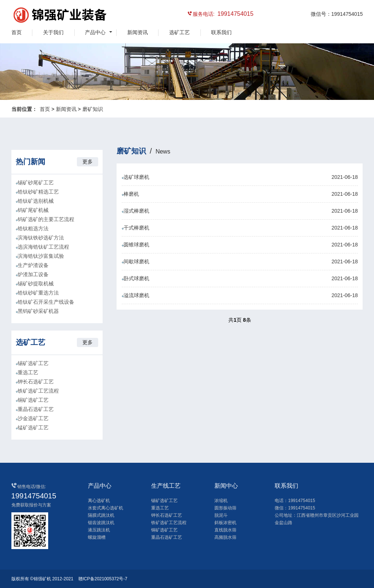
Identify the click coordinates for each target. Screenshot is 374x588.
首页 (17, 32)
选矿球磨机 (240, 177)
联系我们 (221, 32)
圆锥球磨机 (240, 245)
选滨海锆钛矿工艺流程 (43, 247)
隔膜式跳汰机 (101, 515)
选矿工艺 (179, 32)
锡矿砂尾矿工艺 (36, 183)
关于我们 (53, 32)
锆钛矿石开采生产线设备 (46, 302)
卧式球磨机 (240, 279)
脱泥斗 (221, 515)
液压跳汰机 (99, 530)
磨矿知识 (93, 109)
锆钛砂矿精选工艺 (38, 192)
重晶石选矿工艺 (36, 409)
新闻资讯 (138, 32)
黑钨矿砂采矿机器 (38, 311)
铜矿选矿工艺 (33, 400)
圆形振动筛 (225, 508)
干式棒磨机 (240, 228)
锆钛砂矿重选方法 (38, 293)
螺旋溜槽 (97, 537)
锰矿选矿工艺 (33, 428)
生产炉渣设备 (33, 265)
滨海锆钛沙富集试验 (41, 256)
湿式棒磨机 (240, 211)
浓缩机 (221, 501)
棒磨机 (240, 194)
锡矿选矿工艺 (33, 363)
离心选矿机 (99, 501)
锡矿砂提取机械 (36, 284)
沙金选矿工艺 (33, 418)
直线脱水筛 (225, 530)
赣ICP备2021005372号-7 (103, 579)
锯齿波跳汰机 (101, 523)
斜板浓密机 (225, 523)
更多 (88, 162)
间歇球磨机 (240, 262)
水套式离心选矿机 (106, 508)
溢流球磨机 (240, 295)
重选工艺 (28, 372)
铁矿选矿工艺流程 (38, 391)
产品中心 (95, 32)
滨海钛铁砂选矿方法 (41, 238)
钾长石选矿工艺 (36, 382)
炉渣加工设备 (33, 274)
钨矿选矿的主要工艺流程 (46, 219)
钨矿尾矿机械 (33, 210)
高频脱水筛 (225, 537)
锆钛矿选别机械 (36, 201)
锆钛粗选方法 (33, 228)
